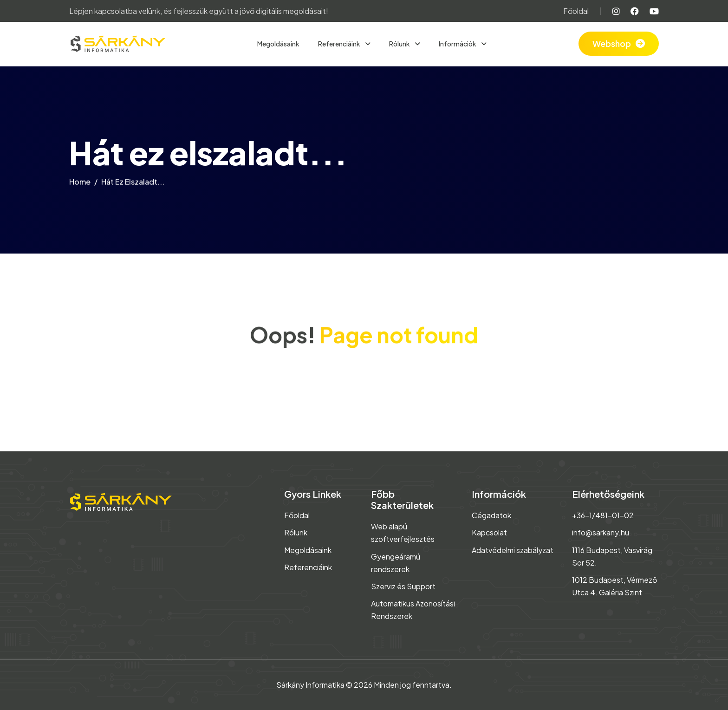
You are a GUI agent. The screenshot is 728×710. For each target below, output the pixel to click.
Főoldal (576, 11)
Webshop (612, 43)
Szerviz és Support (403, 586)
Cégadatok (491, 515)
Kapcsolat (489, 532)
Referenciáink (340, 44)
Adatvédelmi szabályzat (513, 550)
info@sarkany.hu (601, 532)
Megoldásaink (278, 44)
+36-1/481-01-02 (603, 515)
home (80, 184)
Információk (458, 44)
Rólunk (400, 44)
